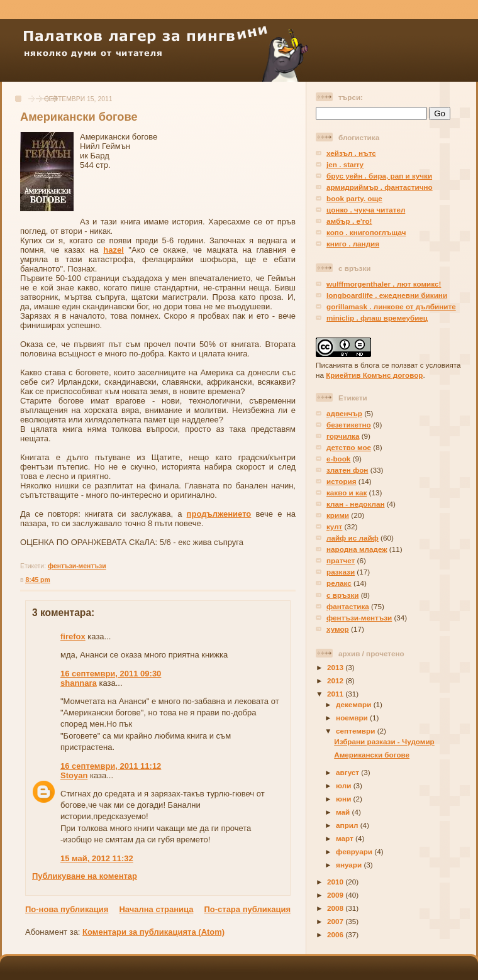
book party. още (354, 198)
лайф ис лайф (353, 538)
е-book (338, 459)
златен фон (347, 470)
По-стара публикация (247, 909)
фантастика (348, 606)
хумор (338, 629)
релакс (339, 583)
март (346, 838)
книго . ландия (353, 244)
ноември (353, 718)
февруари (355, 851)
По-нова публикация (67, 909)
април (348, 825)
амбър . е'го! (349, 221)
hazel (114, 250)
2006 (336, 934)
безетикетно (349, 425)
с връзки (342, 595)
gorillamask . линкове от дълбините (391, 306)
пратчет (341, 560)
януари (350, 865)
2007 (336, 921)
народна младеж (357, 549)
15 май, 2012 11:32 (97, 858)
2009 (336, 895)
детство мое (349, 447)
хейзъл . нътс (351, 153)
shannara (79, 683)
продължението (219, 514)
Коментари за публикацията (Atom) (153, 932)
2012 (336, 680)
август (348, 772)
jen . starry (345, 164)
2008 (336, 908)
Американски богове (79, 117)
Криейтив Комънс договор (374, 375)
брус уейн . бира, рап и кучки (379, 176)
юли (345, 785)
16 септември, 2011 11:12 (111, 766)
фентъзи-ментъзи (77, 566)
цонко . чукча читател (366, 210)
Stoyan (74, 775)
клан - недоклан (355, 504)
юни (344, 799)
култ (334, 526)
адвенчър (344, 413)
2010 (336, 882)
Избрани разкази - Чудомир (384, 741)
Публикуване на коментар (85, 876)
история (342, 481)
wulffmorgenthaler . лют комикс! (384, 284)
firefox (73, 636)
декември (355, 704)
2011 (336, 694)
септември (357, 731)
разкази (341, 572)
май (344, 812)
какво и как (347, 493)
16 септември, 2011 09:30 (111, 674)
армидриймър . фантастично (380, 187)
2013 (336, 667)
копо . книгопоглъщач (366, 232)
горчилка (343, 436)
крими (338, 515)
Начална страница (156, 909)
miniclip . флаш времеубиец (377, 318)
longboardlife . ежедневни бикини (387, 295)
